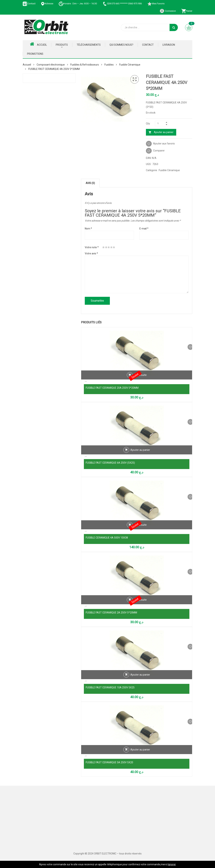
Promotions (35, 54)
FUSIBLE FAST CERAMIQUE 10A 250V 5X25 (110, 687)
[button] (135, 79)
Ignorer (172, 864)
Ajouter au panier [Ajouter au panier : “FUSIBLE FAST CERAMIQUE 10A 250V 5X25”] (140, 680)
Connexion (168, 11)
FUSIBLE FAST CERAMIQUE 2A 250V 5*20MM (111, 613)
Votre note (92, 247)
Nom (88, 229)
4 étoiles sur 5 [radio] (111, 247)
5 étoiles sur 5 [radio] (114, 247)
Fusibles (109, 65)
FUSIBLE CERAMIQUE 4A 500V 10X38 (107, 538)
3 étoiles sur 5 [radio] (109, 247)
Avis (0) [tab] (90, 183)
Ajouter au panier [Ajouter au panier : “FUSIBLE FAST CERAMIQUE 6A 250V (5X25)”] (140, 455)
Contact (29, 4)
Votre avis (91, 253)
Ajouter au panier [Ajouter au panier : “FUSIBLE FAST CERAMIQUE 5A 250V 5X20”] (140, 755)
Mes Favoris (156, 4)
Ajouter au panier (164, 132)
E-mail (144, 229)
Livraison (169, 45)
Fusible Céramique (130, 65)
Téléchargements (89, 45)
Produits (62, 45)
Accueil (38, 44)
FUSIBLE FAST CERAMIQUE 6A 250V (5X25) (110, 463)
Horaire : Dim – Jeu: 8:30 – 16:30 (78, 4)
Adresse (47, 4)
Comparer (159, 151)
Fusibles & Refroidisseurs (85, 65)
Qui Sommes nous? (121, 45)
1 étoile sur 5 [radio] (104, 247)
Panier (187, 11)
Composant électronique (51, 65)
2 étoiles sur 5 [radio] (106, 247)
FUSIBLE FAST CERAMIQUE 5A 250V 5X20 (109, 762)
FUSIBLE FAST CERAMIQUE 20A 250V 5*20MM (112, 388)
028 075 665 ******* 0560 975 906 (122, 4)
